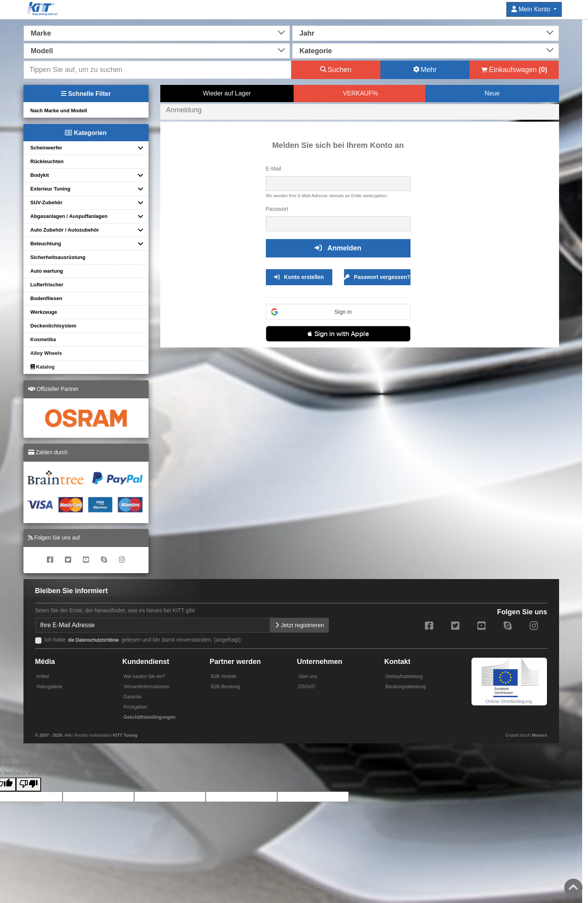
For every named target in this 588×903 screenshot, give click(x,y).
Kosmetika (43, 339)
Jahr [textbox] (307, 33)
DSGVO (306, 687)
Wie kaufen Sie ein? (144, 676)
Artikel (43, 676)
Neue (492, 93)
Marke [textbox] (41, 33)
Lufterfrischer (47, 285)
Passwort (277, 209)
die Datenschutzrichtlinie (94, 640)
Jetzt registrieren (299, 625)
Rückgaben (135, 707)
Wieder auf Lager (227, 93)
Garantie (133, 697)
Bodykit (40, 175)
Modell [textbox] (42, 51)
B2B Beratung (225, 687)
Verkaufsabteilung (404, 676)
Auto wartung (47, 271)
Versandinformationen (146, 687)
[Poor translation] (29, 784)
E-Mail (274, 169)
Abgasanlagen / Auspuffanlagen (69, 216)
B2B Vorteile (224, 676)
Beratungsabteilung (406, 687)
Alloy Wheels (46, 353)
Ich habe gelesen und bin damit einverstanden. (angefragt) (143, 640)
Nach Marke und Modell (59, 111)
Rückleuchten (47, 161)
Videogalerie (49, 687)
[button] (338, 312)
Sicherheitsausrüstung (58, 257)
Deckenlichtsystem (54, 326)
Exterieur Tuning (50, 189)
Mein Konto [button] (532, 9)
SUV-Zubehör (47, 202)
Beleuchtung (46, 244)
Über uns (307, 676)
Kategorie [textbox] (316, 51)
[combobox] (157, 32)
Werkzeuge (44, 312)
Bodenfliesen (47, 298)
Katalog (43, 367)
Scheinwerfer (47, 148)
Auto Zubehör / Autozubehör (65, 230)
